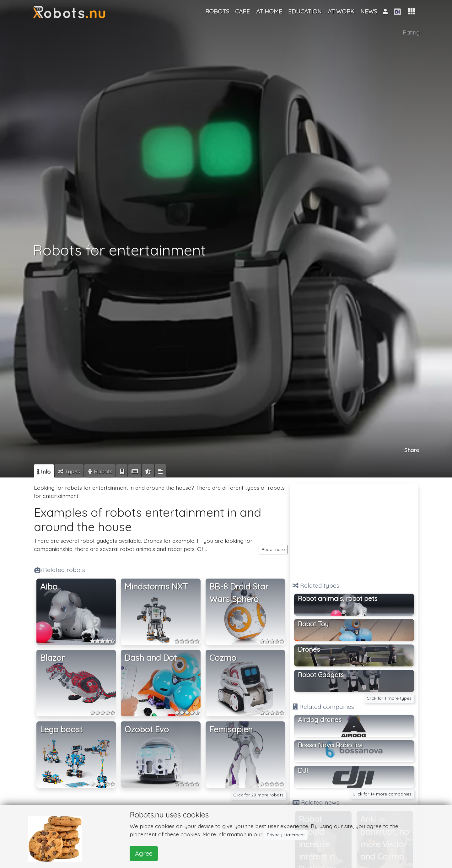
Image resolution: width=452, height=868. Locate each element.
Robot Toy (313, 624)
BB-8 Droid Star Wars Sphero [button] (239, 593)
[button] (412, 11)
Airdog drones (320, 720)
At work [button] (341, 11)
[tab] (44, 471)
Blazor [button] (52, 658)
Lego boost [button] (61, 729)
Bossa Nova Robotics (330, 745)
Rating (411, 32)
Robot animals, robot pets (338, 598)
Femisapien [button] (231, 729)
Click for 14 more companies (382, 794)
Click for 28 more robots (258, 795)
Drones (309, 649)
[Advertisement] (354, 530)
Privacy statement (286, 835)
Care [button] (242, 11)
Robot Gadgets (321, 675)
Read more (273, 549)
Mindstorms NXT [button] (156, 587)
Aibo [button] (49, 587)
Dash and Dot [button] (151, 658)
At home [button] (269, 11)
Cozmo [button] (223, 658)
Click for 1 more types (389, 698)
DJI (303, 770)
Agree (144, 853)
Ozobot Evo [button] (147, 729)
